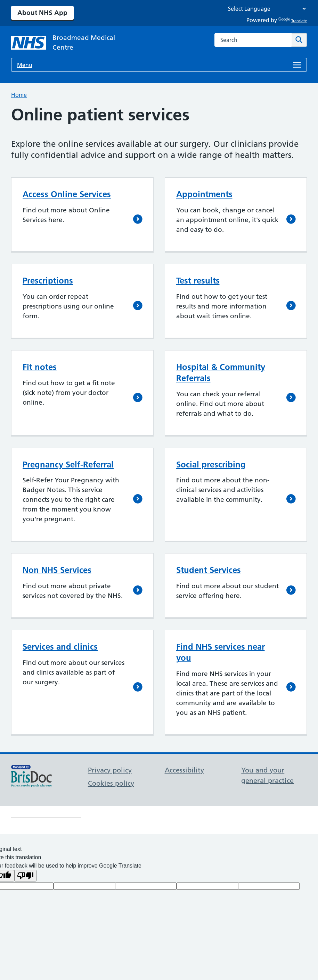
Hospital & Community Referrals (221, 373)
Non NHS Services (57, 570)
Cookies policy (111, 783)
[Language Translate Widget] (265, 9)
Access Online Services (67, 194)
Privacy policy (110, 770)
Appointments (204, 194)
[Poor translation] (25, 876)
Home (19, 95)
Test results (198, 281)
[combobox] (253, 40)
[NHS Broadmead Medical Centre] (67, 43)
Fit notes (40, 367)
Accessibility (184, 770)
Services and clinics (60, 647)
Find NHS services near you (221, 652)
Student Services (209, 570)
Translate (293, 21)
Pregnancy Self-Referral (68, 464)
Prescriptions (48, 281)
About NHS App (42, 13)
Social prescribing (211, 464)
